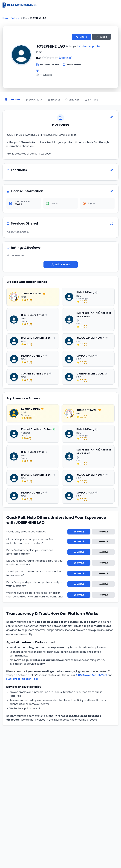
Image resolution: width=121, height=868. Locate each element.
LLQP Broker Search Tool (22, 679)
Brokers (15, 18)
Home (6, 18)
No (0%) (103, 532)
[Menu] (115, 5)
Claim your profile (89, 46)
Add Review (61, 265)
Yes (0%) (79, 532)
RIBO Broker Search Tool (91, 676)
